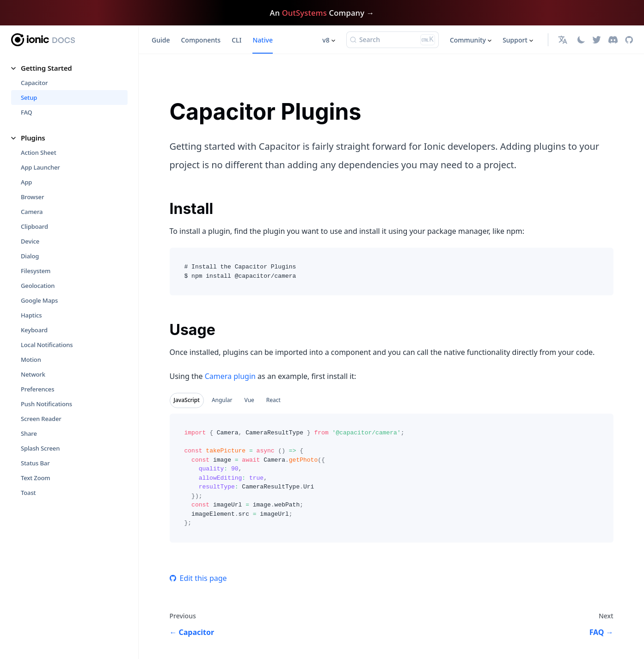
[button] (564, 40)
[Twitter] (597, 40)
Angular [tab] (222, 400)
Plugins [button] (33, 138)
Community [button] (468, 40)
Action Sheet (39, 153)
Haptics (31, 315)
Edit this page (198, 578)
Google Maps (39, 300)
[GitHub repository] (629, 40)
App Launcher (40, 167)
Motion (31, 360)
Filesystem (36, 271)
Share (29, 433)
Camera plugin (230, 376)
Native (262, 40)
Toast (28, 493)
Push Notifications (46, 404)
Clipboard (34, 226)
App (26, 182)
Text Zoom (36, 478)
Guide (161, 40)
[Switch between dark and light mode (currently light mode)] (581, 40)
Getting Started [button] (46, 68)
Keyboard (34, 330)
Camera (32, 212)
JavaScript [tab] (187, 400)
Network (33, 374)
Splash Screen (40, 448)
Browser (32, 197)
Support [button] (515, 40)
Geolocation (38, 286)
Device (30, 241)
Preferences (37, 389)
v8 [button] (326, 40)
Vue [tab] (249, 400)
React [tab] (273, 400)
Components (201, 40)
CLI (236, 40)
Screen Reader (41, 419)
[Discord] (613, 40)
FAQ (27, 112)
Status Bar (35, 463)
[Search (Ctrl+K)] (393, 40)
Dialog (30, 256)
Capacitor (34, 83)
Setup (29, 98)
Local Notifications (47, 345)
